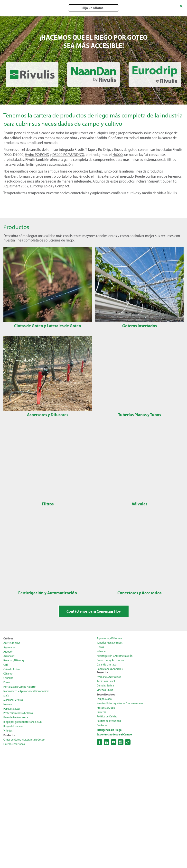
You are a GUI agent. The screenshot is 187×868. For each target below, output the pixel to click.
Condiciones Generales (110, 669)
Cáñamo (8, 674)
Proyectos (103, 672)
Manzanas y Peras (13, 700)
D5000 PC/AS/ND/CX (68, 155)
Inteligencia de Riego (109, 730)
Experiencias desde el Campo (114, 734)
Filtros (100, 647)
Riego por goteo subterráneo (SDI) (23, 722)
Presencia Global (106, 708)
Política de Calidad (107, 717)
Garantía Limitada (107, 665)
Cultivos (8, 638)
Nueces (8, 704)
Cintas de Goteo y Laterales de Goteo (24, 740)
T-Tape (90, 150)
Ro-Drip (104, 150)
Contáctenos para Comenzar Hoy (94, 611)
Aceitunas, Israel (106, 681)
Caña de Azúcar (12, 669)
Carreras (101, 712)
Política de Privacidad (109, 721)
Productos (9, 735)
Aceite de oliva (12, 643)
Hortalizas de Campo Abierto (19, 687)
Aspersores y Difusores (109, 638)
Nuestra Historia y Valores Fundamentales (120, 703)
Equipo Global (104, 699)
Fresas (7, 682)
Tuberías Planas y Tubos (110, 643)
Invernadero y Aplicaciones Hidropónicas (26, 691)
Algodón (8, 652)
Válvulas (101, 651)
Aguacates (9, 647)
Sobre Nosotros (106, 694)
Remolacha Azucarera (16, 718)
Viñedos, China (105, 690)
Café (6, 665)
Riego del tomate (13, 726)
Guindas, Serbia (105, 686)
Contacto (102, 725)
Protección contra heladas (18, 713)
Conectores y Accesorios (110, 660)
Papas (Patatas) (12, 709)
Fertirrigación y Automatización (115, 656)
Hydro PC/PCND (37, 155)
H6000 (118, 155)
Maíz (6, 696)
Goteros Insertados (14, 744)
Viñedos (8, 731)
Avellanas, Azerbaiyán (109, 677)
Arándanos (9, 656)
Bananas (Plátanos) (14, 661)
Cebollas (8, 678)
